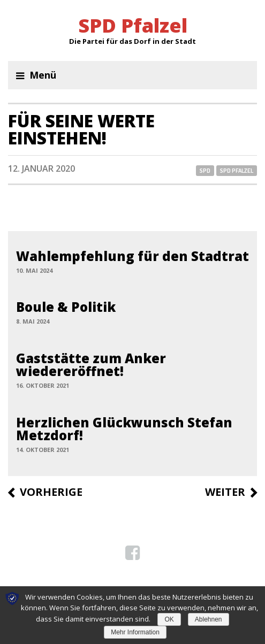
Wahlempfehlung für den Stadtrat (132, 256)
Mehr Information (135, 632)
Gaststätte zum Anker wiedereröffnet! (91, 365)
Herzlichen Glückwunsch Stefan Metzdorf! (124, 429)
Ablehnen (209, 619)
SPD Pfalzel (237, 171)
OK (169, 619)
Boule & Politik (66, 307)
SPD (205, 171)
